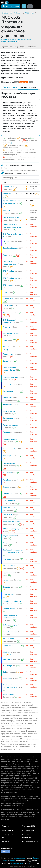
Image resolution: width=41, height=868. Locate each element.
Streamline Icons (17, 863)
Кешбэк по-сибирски (12, 601)
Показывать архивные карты (16, 173)
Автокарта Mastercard (12, 522)
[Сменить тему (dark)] (30, 6)
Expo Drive (7, 646)
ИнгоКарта (8, 659)
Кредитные (8, 168)
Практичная (8, 354)
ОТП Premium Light (11, 278)
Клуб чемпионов (10, 536)
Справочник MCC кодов (12, 13)
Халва (5, 580)
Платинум (7, 327)
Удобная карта (9, 508)
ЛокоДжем (7, 480)
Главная (6, 432)
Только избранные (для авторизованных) (21, 170)
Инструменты (8, 830)
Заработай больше (11, 248)
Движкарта (8, 398)
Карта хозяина (9, 463)
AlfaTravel (7, 652)
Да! (4, 672)
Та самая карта (9, 543)
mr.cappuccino (19, 858)
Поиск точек (7, 826)
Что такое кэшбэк (30, 842)
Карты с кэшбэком (28, 47)
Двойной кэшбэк (10, 449)
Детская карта (9, 391)
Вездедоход (8, 384)
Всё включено (9, 573)
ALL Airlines (8, 347)
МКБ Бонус (8, 666)
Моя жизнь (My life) (11, 333)
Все (5, 165)
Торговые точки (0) (10, 47)
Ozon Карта (8, 594)
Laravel (12, 861)
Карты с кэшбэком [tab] (28, 87)
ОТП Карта (7, 285)
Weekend (7, 678)
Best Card (7, 210)
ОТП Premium (9, 271)
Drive (5, 340)
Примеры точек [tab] (10, 87)
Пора (5, 255)
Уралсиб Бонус (9, 194)
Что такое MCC (29, 826)
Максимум (7, 473)
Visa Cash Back (9, 501)
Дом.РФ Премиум (10, 632)
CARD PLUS (8, 515)
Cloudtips (6, 851)
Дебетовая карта (10, 625)
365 (4, 313)
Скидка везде (9, 608)
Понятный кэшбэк (11, 425)
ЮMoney (7, 241)
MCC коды (30, 13)
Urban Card (8, 187)
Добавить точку (11, 6)
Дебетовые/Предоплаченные (21, 165)
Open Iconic (31, 863)
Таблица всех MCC (8, 836)
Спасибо (7, 587)
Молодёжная (8, 694)
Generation (7, 493)
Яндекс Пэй (8, 299)
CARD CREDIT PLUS (11, 217)
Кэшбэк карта (9, 639)
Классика (7, 405)
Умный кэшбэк (9, 411)
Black (5, 292)
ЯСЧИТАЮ (7, 306)
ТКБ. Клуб (7, 456)
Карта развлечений (11, 377)
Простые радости (10, 439)
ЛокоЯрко (7, 559)
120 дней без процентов (13, 529)
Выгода (6, 487)
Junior (5, 361)
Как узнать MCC (29, 830)
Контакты (6, 842)
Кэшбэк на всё (9, 566)
